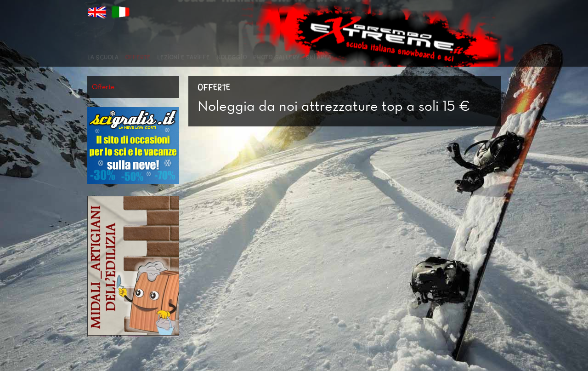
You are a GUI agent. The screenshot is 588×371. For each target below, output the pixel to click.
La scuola (103, 57)
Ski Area (319, 57)
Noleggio (232, 57)
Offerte (138, 57)
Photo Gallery (276, 57)
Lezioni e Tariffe (184, 57)
